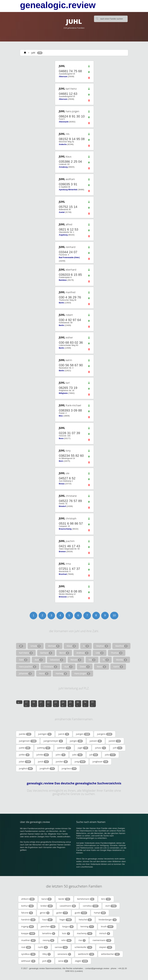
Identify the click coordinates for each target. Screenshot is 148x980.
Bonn (61, 438)
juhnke (43, 755)
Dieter (85, 667)
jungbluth (47, 768)
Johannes (25, 674)
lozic (66, 933)
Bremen (62, 552)
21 (41, 704)
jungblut (26, 768)
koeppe (28, 933)
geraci (45, 913)
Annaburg (63, 167)
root (26, 947)
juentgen (45, 734)
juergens (105, 734)
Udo (100, 653)
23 (56, 704)
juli (94, 755)
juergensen (28, 741)
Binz (61, 416)
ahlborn (28, 899)
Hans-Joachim (28, 667)
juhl (33, 53)
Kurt (68, 667)
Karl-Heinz (26, 653)
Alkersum (63, 77)
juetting (44, 748)
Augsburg (63, 235)
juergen (83, 734)
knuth (107, 927)
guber (62, 913)
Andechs (63, 144)
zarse (63, 961)
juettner (64, 748)
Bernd (64, 653)
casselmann (68, 906)
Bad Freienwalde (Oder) (69, 258)
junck (43, 762)
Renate (76, 660)
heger (66, 920)
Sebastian (57, 660)
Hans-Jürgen (82, 674)
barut (47, 899)
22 (48, 704)
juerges (76, 741)
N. (106, 660)
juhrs (61, 755)
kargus (68, 927)
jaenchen (48, 927)
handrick (28, 920)
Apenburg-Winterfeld (68, 190)
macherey (85, 933)
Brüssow (63, 597)
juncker (62, 762)
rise (82, 940)
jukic (78, 755)
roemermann (102, 940)
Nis (92, 660)
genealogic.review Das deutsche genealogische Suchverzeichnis (74, 783)
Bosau (62, 484)
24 (63, 704)
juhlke (24, 755)
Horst (44, 674)
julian (25, 762)
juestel (115, 741)
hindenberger (108, 920)
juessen (96, 741)
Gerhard (46, 653)
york (47, 961)
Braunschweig (65, 529)
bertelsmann (86, 899)
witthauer (28, 961)
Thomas (117, 653)
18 (34, 704)
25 (70, 704)
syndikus (28, 954)
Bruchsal (63, 574)
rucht (43, 947)
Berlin (61, 303)
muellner (29, 940)
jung (80, 762)
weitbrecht (86, 954)
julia (110, 755)
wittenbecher (110, 954)
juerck (64, 734)
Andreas (82, 653)
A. (86, 646)
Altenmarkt (64, 122)
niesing (48, 940)
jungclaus (69, 768)
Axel (39, 660)
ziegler (82, 961)
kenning (87, 927)
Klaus (71, 646)
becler (64, 899)
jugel (83, 748)
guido (81, 913)
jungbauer (100, 762)
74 (85, 704)
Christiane (50, 667)
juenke (25, 734)
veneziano (64, 954)
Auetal (62, 212)
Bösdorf (62, 506)
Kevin (102, 667)
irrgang (28, 927)
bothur (28, 906)
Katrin (118, 667)
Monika (122, 660)
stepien (106, 947)
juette (25, 748)
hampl (100, 913)
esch (111, 906)
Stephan (102, 646)
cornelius (91, 906)
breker (47, 906)
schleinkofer (84, 947)
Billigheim (63, 393)
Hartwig (61, 674)
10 (114, 615)
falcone (27, 913)
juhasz (101, 748)
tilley (47, 954)
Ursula (36, 646)
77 (92, 704)
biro (106, 899)
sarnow (61, 947)
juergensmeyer (53, 741)
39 (78, 704)
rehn (66, 940)
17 (26, 704)
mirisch (105, 933)
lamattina (49, 933)
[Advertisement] (38, 79)
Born (61, 461)
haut (48, 920)
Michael (54, 646)
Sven (23, 660)
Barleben (63, 280)
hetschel (85, 920)
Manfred (121, 646)
